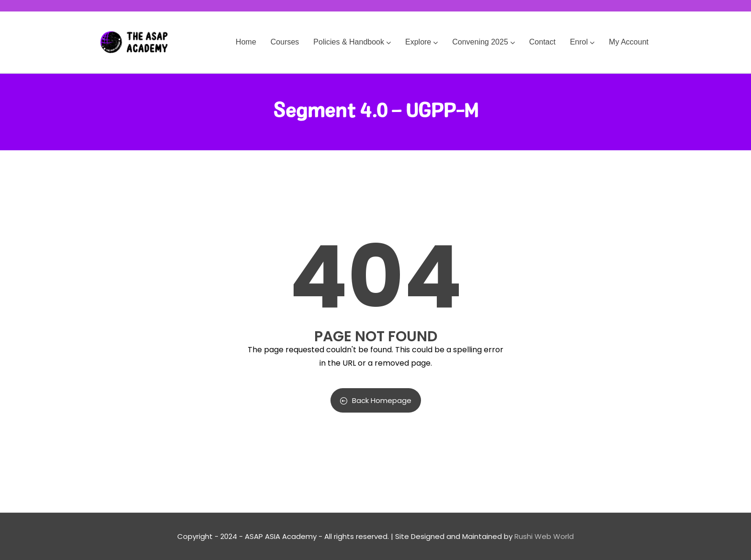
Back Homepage (376, 400)
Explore (421, 42)
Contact (542, 42)
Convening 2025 (484, 42)
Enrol (582, 42)
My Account (629, 42)
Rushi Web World (544, 536)
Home (246, 42)
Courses (285, 42)
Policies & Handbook (352, 42)
